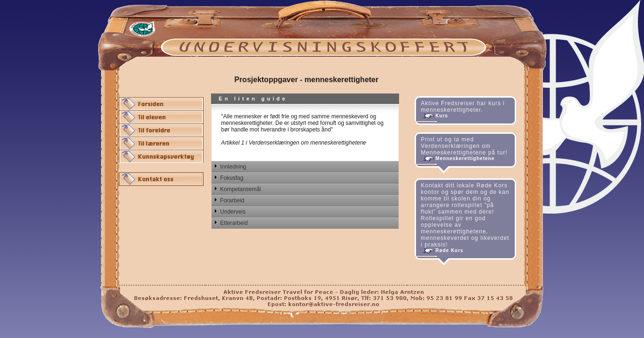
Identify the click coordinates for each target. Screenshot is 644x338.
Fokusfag (232, 178)
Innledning (233, 167)
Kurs (442, 116)
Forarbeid (232, 200)
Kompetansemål (240, 189)
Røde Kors (449, 250)
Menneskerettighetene (465, 158)
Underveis (233, 212)
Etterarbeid (234, 223)
